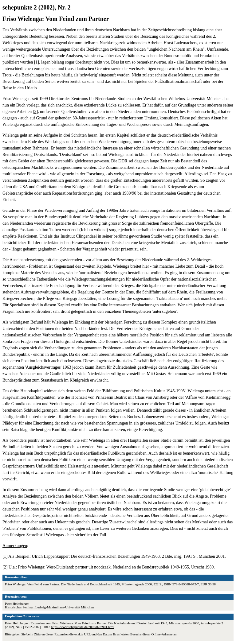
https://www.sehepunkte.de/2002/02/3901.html (83, 627)
